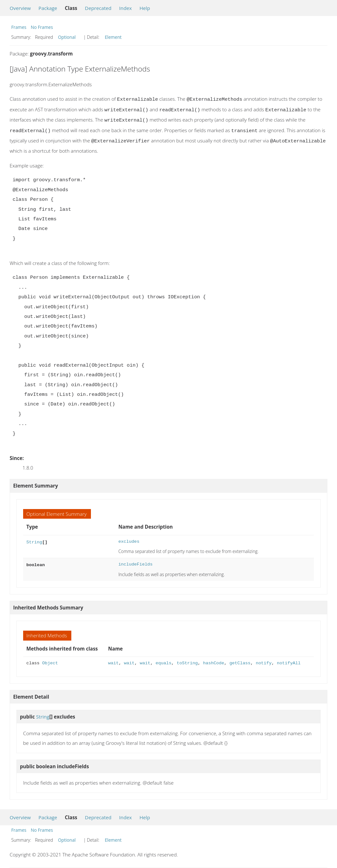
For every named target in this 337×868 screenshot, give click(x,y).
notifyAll (289, 660)
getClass (240, 660)
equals (163, 660)
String (34, 538)
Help (145, 8)
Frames (19, 27)
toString (187, 660)
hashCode (214, 660)
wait (114, 660)
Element (113, 37)
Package (48, 8)
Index (125, 8)
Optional (67, 37)
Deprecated (98, 8)
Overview (20, 8)
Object (50, 660)
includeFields (135, 561)
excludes (129, 538)
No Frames (42, 27)
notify (264, 660)
